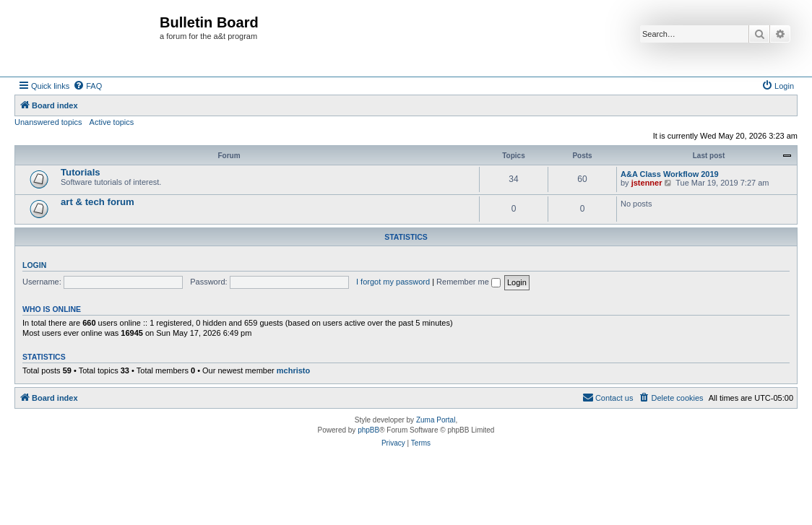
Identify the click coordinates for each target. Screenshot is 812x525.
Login (34, 265)
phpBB (368, 430)
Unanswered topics (48, 122)
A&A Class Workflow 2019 (670, 174)
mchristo (293, 370)
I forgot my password (393, 282)
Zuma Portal (436, 420)
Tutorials (81, 172)
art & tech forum (98, 202)
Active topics (112, 122)
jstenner (647, 183)
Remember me (468, 282)
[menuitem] (87, 86)
